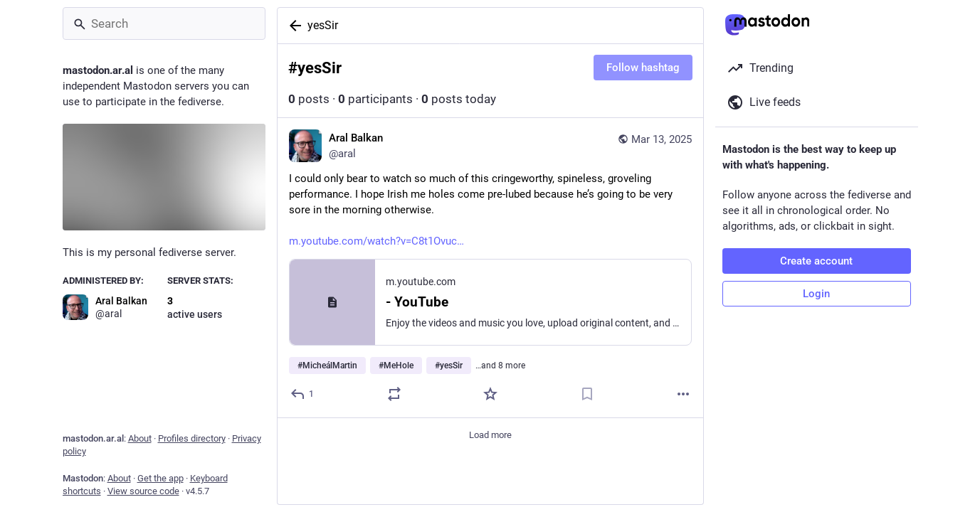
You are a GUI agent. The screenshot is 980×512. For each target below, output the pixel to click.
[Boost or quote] (394, 394)
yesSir (323, 25)
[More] (683, 394)
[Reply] (303, 394)
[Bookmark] (586, 394)
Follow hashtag (643, 68)
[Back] (293, 26)
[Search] (164, 23)
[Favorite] (490, 394)
